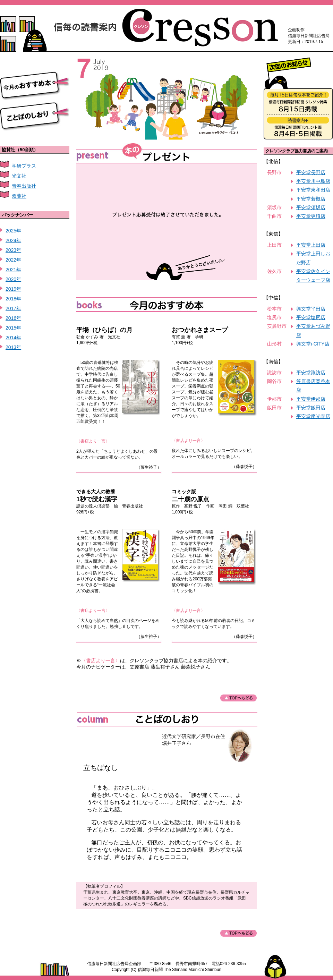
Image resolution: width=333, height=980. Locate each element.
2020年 (13, 279)
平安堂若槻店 (311, 199)
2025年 (13, 231)
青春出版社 (24, 186)
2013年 (13, 347)
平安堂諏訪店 (311, 373)
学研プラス (24, 166)
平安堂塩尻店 (311, 317)
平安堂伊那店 (311, 399)
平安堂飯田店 (311, 408)
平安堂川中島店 (313, 181)
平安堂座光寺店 (313, 416)
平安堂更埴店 (311, 216)
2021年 (13, 270)
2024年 (13, 240)
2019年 (13, 289)
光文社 (19, 176)
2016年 (13, 318)
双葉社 (19, 196)
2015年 (13, 328)
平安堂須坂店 (311, 207)
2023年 (13, 250)
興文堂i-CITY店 (313, 344)
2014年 (13, 338)
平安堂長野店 (311, 172)
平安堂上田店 (311, 245)
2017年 (13, 308)
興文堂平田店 (311, 309)
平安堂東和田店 (313, 190)
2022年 (13, 260)
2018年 (13, 299)
